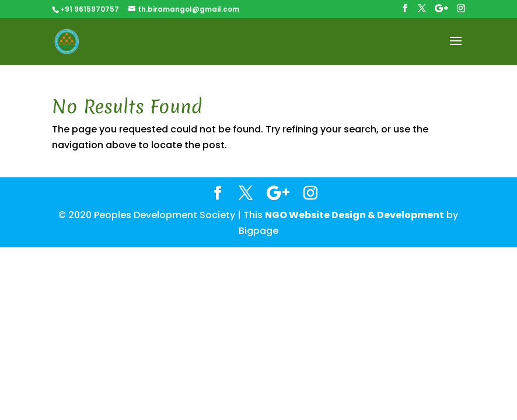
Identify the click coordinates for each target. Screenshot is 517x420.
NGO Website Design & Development (354, 215)
